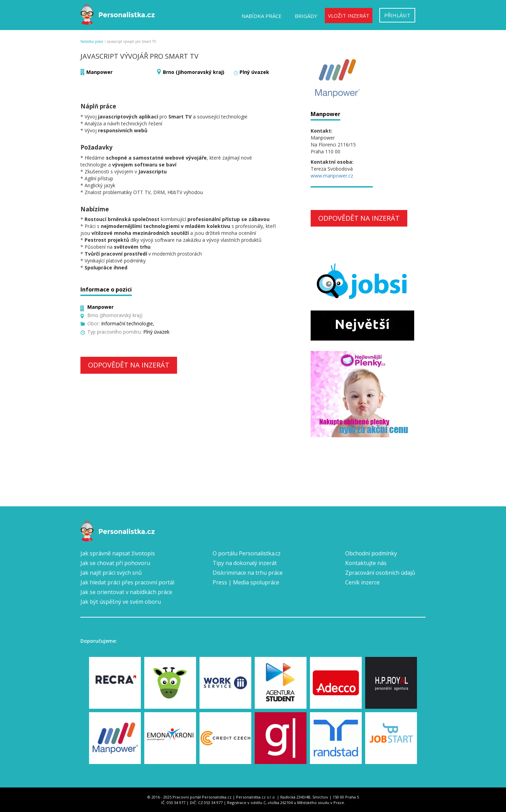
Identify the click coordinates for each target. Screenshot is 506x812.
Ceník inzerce (362, 582)
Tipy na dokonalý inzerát (245, 563)
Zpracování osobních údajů (380, 573)
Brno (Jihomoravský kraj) (194, 72)
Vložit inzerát (349, 16)
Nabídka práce (262, 16)
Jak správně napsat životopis (118, 553)
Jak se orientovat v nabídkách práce (126, 592)
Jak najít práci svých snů (111, 573)
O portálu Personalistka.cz (247, 553)
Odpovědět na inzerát (129, 365)
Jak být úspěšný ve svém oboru (121, 602)
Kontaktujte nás (366, 563)
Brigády (306, 16)
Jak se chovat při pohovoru (115, 563)
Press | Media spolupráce (246, 582)
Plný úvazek (254, 72)
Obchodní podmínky (371, 553)
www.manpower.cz (332, 176)
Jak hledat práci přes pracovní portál (127, 582)
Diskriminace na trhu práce (248, 573)
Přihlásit (397, 15)
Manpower (99, 72)
